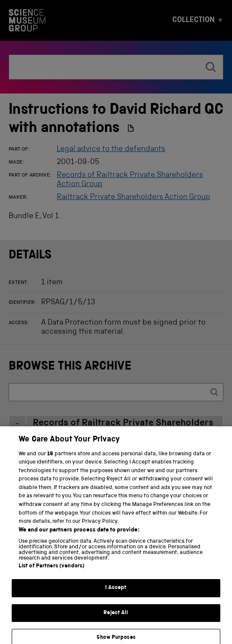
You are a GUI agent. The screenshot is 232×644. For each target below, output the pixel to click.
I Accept (116, 594)
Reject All (116, 619)
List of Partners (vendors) (52, 572)
